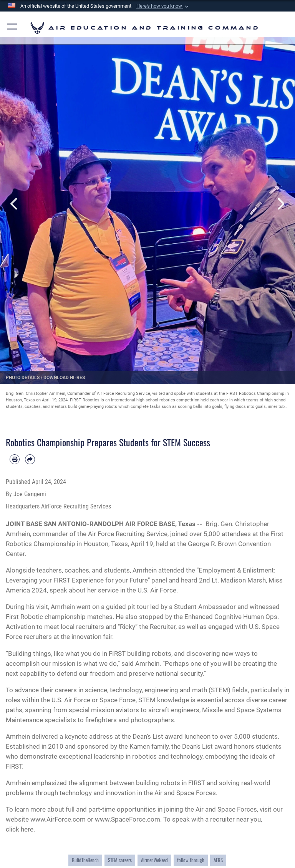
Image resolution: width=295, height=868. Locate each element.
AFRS (218, 860)
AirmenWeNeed (154, 860)
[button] (163, 6)
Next (280, 204)
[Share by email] (30, 459)
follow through (191, 860)
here (27, 829)
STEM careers (120, 860)
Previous (15, 204)
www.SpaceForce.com (128, 819)
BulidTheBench (85, 860)
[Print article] (15, 459)
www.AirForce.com (58, 819)
